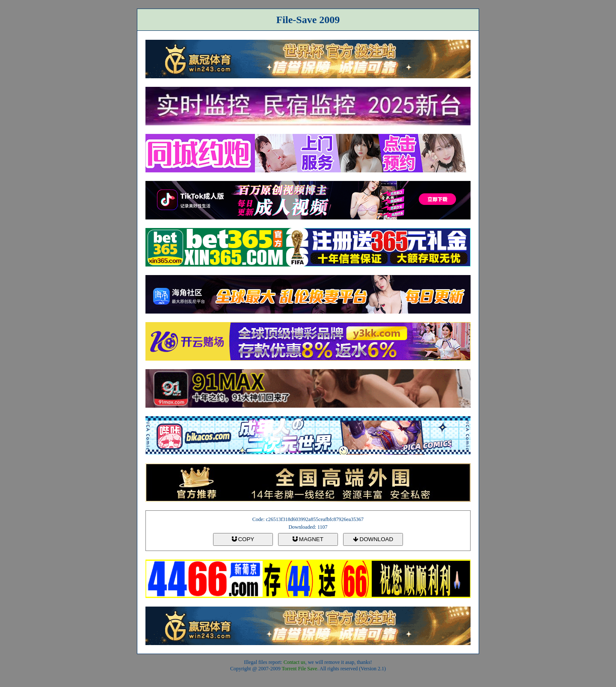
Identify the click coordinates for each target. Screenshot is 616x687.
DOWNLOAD (373, 539)
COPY (243, 539)
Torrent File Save (300, 669)
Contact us (295, 662)
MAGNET (308, 539)
